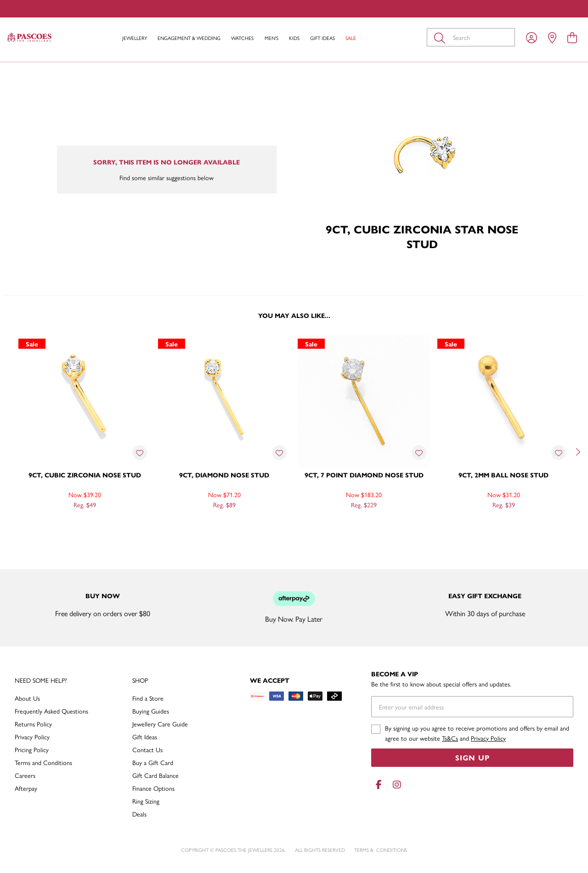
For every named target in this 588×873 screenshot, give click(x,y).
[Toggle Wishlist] (140, 453)
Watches (242, 38)
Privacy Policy (32, 737)
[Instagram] (395, 785)
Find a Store (148, 698)
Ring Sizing (146, 801)
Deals (139, 814)
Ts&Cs (450, 738)
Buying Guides (151, 711)
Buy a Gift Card (153, 762)
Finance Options (153, 788)
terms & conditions (381, 850)
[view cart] (572, 37)
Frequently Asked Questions (51, 711)
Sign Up (472, 757)
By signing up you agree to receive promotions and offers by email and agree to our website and (477, 733)
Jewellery (135, 38)
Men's (271, 38)
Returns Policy (33, 724)
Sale (351, 38)
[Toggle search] (441, 37)
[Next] (577, 452)
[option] (85, 451)
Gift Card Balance (155, 775)
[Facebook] (379, 785)
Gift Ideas (322, 38)
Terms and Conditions (43, 762)
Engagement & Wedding (189, 38)
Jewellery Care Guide (160, 724)
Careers (25, 775)
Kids (294, 38)
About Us (27, 698)
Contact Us (147, 749)
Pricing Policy (32, 749)
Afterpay (26, 788)
